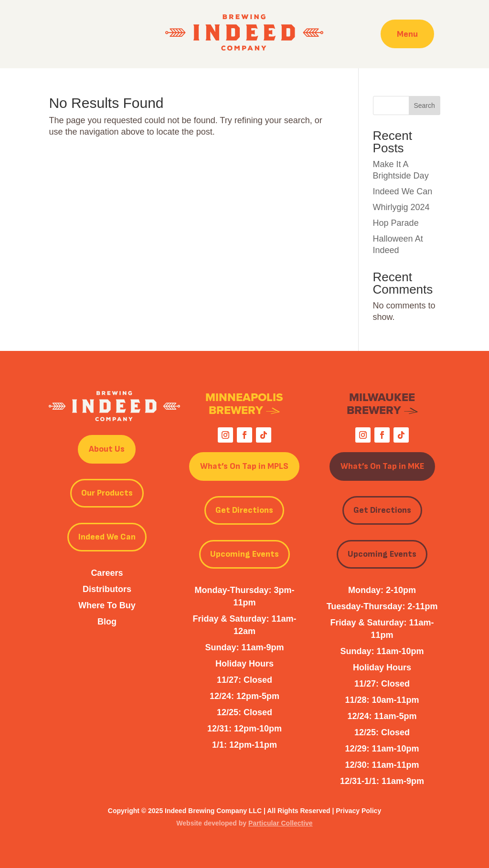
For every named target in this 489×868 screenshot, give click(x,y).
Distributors (107, 589)
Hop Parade (396, 223)
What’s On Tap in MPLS (244, 466)
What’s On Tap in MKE (382, 466)
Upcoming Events (244, 554)
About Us (107, 449)
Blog (107, 622)
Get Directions (244, 510)
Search (424, 106)
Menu (407, 34)
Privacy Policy (358, 811)
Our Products (107, 493)
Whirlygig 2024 (401, 207)
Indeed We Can (403, 191)
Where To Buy (107, 605)
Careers (107, 573)
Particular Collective (281, 823)
